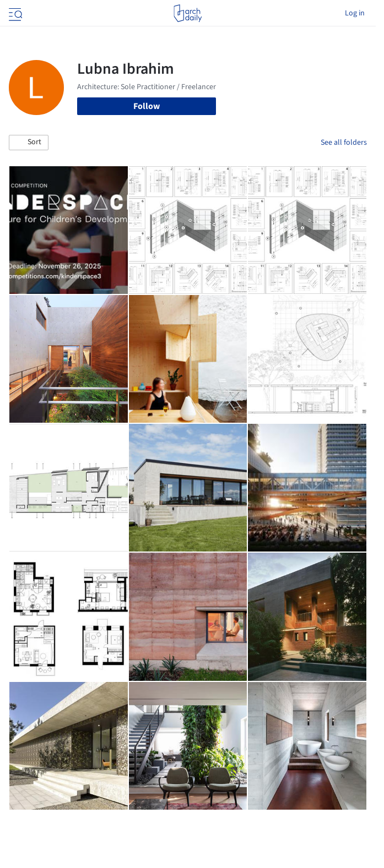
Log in (355, 13)
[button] (29, 143)
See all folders (344, 143)
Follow (147, 106)
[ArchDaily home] (188, 13)
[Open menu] (14, 13)
